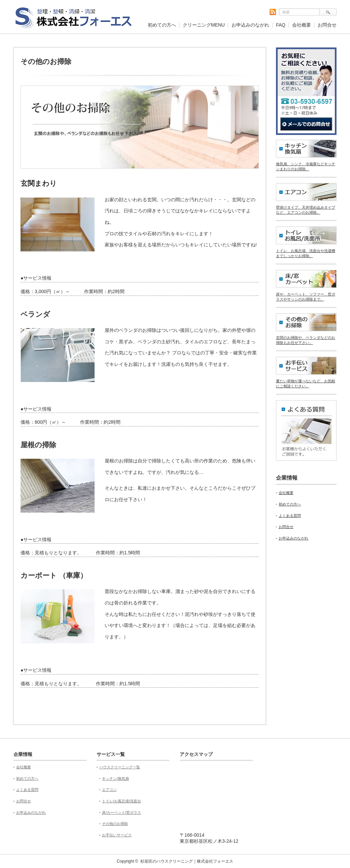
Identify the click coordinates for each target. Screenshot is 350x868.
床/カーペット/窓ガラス (121, 812)
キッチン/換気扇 (115, 778)
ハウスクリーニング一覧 (120, 767)
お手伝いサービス (117, 835)
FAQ (281, 25)
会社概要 (302, 25)
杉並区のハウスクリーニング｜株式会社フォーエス (187, 861)
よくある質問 (290, 516)
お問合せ (327, 25)
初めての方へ (162, 25)
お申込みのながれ (250, 25)
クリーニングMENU (204, 25)
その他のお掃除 (115, 824)
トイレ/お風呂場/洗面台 (121, 801)
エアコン (109, 790)
